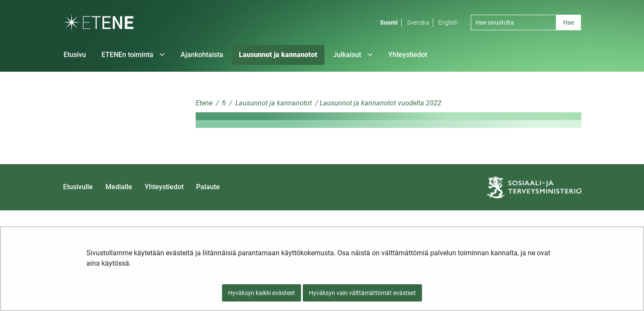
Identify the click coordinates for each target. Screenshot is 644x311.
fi (223, 103)
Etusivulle (78, 187)
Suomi (389, 22)
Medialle (119, 187)
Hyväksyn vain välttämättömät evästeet (362, 293)
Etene (204, 103)
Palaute (208, 187)
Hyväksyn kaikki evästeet (262, 293)
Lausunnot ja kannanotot (273, 103)
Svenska (418, 22)
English (448, 22)
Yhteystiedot (164, 187)
